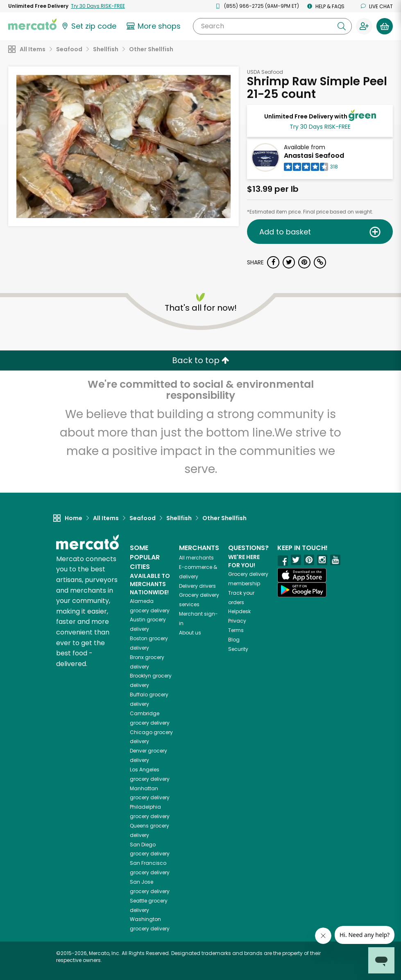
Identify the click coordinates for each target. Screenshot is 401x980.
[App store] (302, 575)
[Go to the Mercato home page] (32, 24)
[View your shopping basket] (385, 26)
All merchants (196, 558)
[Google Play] (302, 590)
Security (238, 649)
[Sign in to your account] (364, 26)
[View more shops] (155, 26)
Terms (236, 630)
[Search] (272, 26)
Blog (234, 640)
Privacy (237, 621)
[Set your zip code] (88, 26)
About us (190, 633)
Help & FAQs (326, 6)
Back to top (201, 360)
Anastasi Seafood (314, 156)
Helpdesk (239, 611)
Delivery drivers (197, 586)
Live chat (377, 6)
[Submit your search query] (342, 26)
